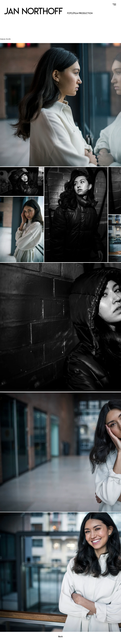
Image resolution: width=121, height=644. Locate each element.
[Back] (60, 637)
